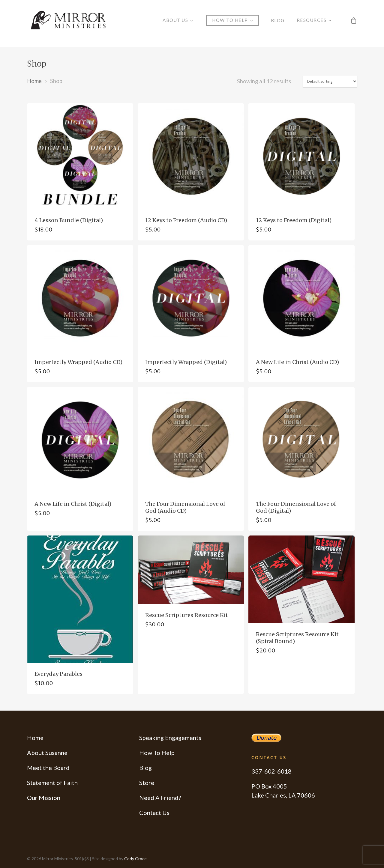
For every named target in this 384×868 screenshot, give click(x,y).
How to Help (232, 23)
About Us (178, 23)
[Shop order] (330, 81)
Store (147, 783)
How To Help (157, 753)
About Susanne (47, 753)
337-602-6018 (271, 771)
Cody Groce (135, 859)
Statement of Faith (52, 783)
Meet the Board (48, 768)
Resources (314, 23)
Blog (278, 23)
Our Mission (44, 798)
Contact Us (154, 813)
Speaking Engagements (170, 738)
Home (34, 81)
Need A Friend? (160, 798)
